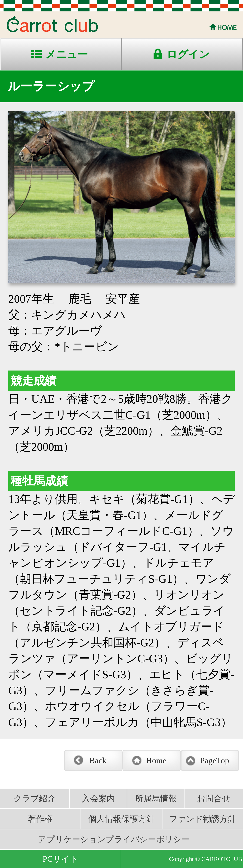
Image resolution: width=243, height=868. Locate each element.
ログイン (188, 54)
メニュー (67, 54)
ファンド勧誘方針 (203, 819)
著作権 (40, 819)
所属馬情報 (156, 798)
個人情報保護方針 (121, 819)
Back (98, 760)
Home (156, 760)
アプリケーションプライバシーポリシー (114, 839)
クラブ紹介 (35, 798)
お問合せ (214, 798)
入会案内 (98, 798)
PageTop (215, 760)
